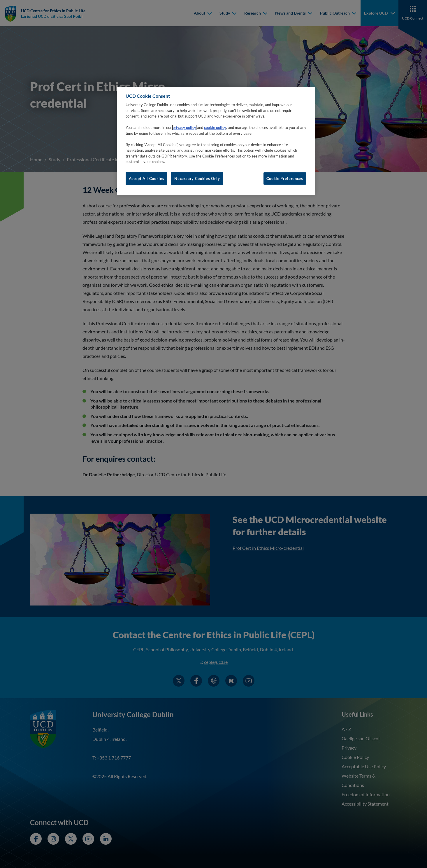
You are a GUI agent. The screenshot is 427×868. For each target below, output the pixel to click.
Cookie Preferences (285, 178)
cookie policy (215, 127)
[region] (216, 141)
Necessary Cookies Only (197, 178)
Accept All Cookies (147, 178)
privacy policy (184, 127)
